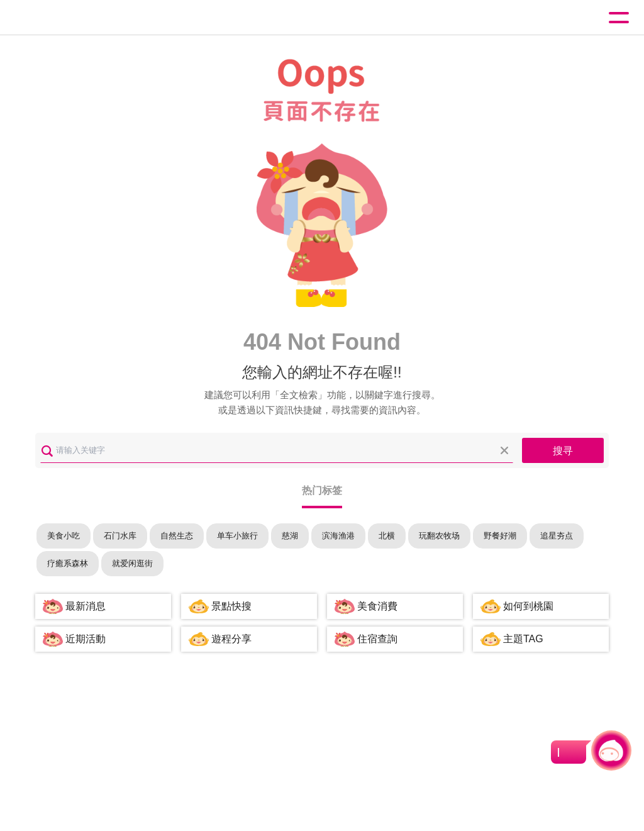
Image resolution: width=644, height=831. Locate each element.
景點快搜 (231, 606)
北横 (387, 536)
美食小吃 (64, 536)
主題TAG (523, 639)
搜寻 (563, 451)
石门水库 (120, 536)
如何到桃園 (528, 606)
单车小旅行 (237, 536)
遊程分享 (231, 639)
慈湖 (290, 536)
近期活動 (86, 639)
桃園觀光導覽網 (62, 18)
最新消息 (86, 606)
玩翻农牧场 (439, 536)
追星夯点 (557, 536)
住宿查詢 (377, 639)
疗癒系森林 (68, 563)
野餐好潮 (500, 536)
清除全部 (504, 450)
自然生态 (177, 536)
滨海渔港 (338, 536)
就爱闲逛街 (132, 563)
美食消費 (377, 606)
